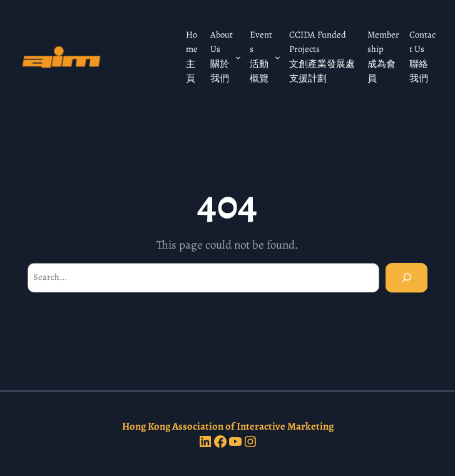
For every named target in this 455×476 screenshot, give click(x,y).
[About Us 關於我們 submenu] (238, 57)
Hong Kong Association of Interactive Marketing (228, 426)
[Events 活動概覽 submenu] (278, 57)
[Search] (406, 278)
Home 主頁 (192, 56)
